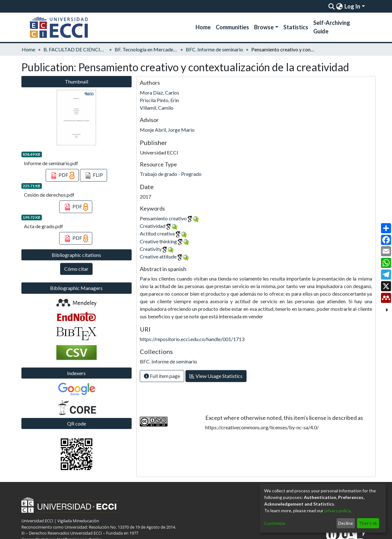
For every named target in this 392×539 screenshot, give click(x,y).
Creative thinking (158, 241)
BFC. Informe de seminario (214, 49)
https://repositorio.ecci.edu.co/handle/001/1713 (192, 339)
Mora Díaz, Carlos (159, 93)
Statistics (296, 27)
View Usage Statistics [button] (216, 376)
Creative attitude (158, 256)
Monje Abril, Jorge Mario (167, 130)
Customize (275, 523)
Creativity (151, 249)
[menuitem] (340, 6)
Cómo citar (76, 269)
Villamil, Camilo (157, 108)
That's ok (368, 523)
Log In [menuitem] (352, 6)
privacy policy (337, 510)
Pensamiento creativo (163, 218)
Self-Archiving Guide (332, 27)
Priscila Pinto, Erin (159, 100)
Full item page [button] (162, 376)
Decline (346, 523)
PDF (62, 176)
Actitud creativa (157, 233)
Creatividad (153, 226)
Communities (232, 27)
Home (203, 27)
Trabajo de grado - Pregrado (171, 174)
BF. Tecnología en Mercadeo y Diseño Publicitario (146, 49)
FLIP (94, 176)
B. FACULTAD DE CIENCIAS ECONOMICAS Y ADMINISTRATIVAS (75, 49)
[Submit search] (332, 6)
